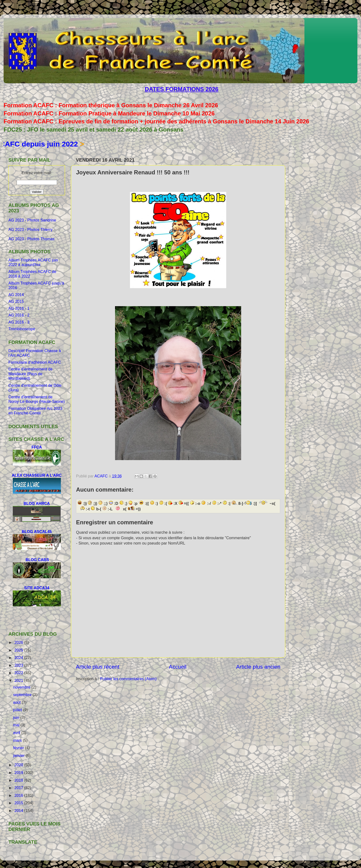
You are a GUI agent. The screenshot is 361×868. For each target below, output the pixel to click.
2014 (19, 811)
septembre (23, 695)
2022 (19, 673)
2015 (19, 803)
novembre (22, 687)
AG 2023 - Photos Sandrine (33, 220)
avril (17, 733)
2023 (19, 665)
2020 (19, 765)
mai (17, 725)
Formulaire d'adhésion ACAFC (35, 362)
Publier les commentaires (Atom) (128, 679)
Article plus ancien (258, 667)
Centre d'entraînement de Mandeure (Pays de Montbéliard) (30, 374)
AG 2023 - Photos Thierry (31, 229)
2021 (19, 680)
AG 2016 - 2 (19, 315)
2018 (19, 780)
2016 (19, 795)
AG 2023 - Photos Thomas (31, 239)
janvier (19, 755)
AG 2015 (16, 301)
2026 (19, 642)
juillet (18, 710)
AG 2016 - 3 (19, 322)
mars (18, 740)
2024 (19, 658)
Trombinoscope (22, 329)
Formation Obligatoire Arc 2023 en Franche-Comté (35, 411)
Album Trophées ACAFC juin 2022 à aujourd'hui (33, 262)
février (19, 748)
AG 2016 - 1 (19, 308)
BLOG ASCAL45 (37, 532)
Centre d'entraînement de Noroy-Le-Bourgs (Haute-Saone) (37, 399)
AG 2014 (16, 295)
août (17, 702)
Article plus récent (97, 667)
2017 (19, 788)
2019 (19, 773)
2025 (19, 650)
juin (17, 717)
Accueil (178, 667)
